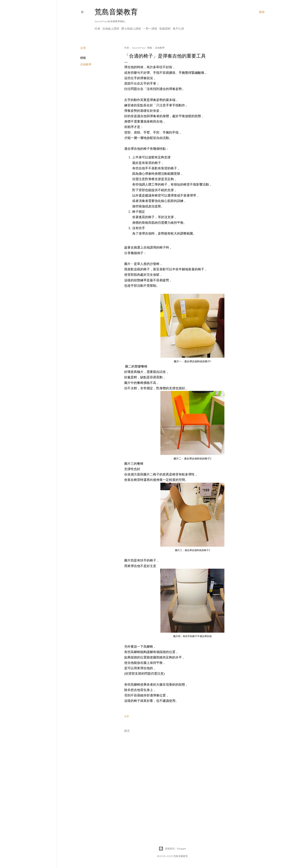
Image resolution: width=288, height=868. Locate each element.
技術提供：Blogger (172, 849)
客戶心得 (178, 29)
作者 (97, 29)
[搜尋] (262, 12)
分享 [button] (83, 48)
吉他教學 (86, 64)
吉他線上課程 (111, 29)
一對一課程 (150, 29)
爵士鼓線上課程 (131, 29)
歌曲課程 (165, 29)
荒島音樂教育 (116, 12)
